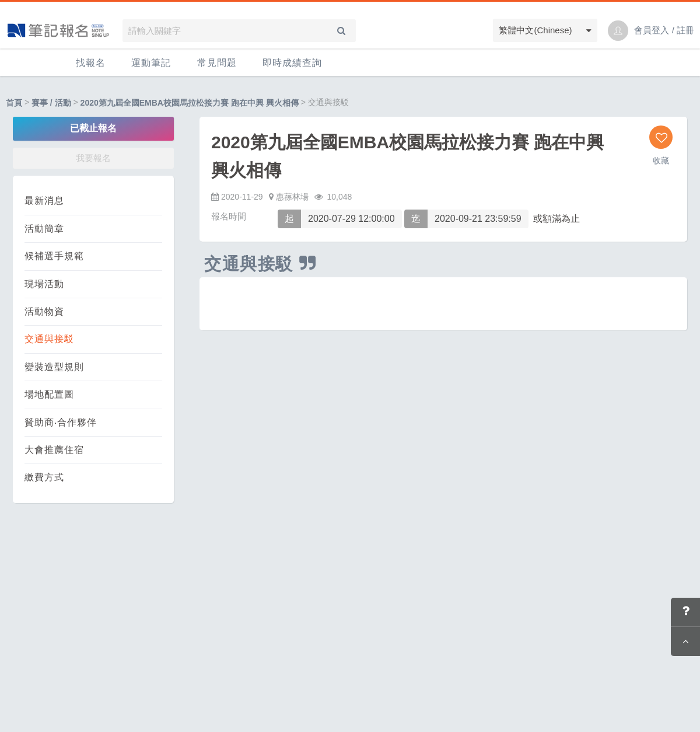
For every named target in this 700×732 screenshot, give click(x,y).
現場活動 (44, 284)
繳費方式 (44, 477)
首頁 (14, 103)
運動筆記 (151, 63)
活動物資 (44, 311)
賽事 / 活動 (51, 103)
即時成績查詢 (292, 63)
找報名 (91, 63)
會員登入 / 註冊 (664, 30)
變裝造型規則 (54, 367)
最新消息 (44, 201)
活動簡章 (44, 229)
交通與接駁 (49, 339)
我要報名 (93, 158)
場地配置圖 (49, 394)
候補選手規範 (54, 256)
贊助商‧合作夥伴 (61, 422)
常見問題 (217, 63)
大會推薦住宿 (54, 450)
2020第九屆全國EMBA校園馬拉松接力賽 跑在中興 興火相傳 (190, 103)
